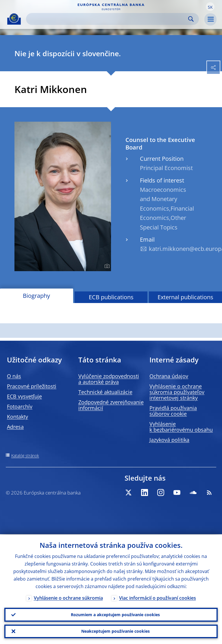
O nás (14, 376)
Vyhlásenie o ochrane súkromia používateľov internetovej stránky (177, 392)
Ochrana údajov (169, 376)
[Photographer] (106, 266)
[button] (210, 7)
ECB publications (111, 297)
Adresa (15, 427)
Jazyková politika (169, 440)
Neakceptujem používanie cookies (115, 631)
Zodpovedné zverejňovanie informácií (111, 405)
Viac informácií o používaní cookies (158, 597)
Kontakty (17, 417)
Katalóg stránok (25, 456)
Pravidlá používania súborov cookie (173, 411)
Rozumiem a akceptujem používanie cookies (115, 614)
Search (191, 19)
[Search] (108, 19)
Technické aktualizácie (105, 392)
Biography (36, 296)
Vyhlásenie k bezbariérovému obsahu (181, 427)
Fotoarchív (20, 406)
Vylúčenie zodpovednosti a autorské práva (109, 379)
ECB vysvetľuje (24, 396)
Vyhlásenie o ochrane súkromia (68, 597)
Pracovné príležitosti (32, 386)
